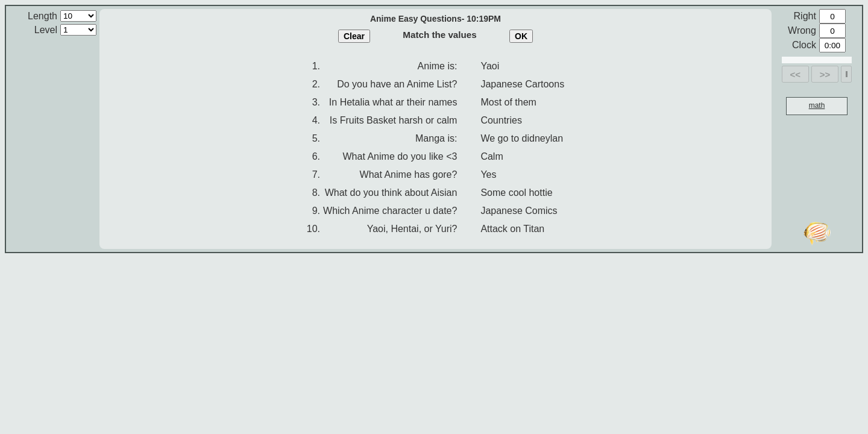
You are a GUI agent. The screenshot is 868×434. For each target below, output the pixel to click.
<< (796, 74)
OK (521, 36)
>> (825, 74)
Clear (354, 36)
